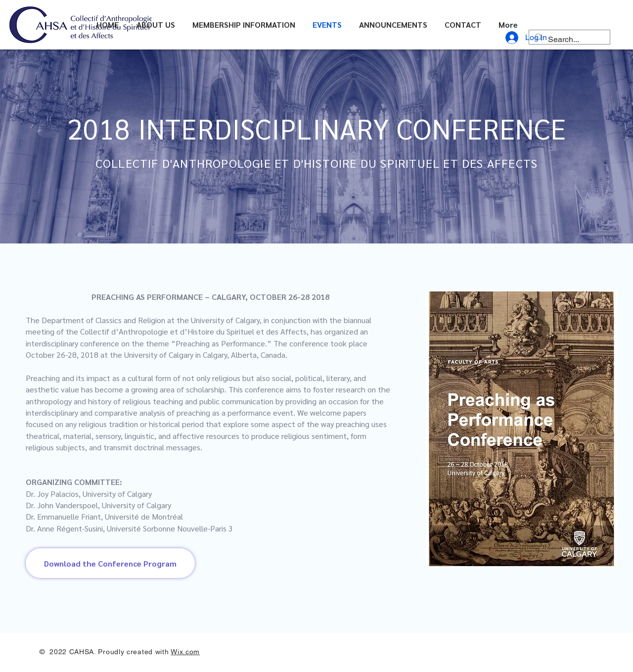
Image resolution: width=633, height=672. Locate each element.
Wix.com (185, 652)
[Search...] (568, 40)
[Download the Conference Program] (110, 563)
